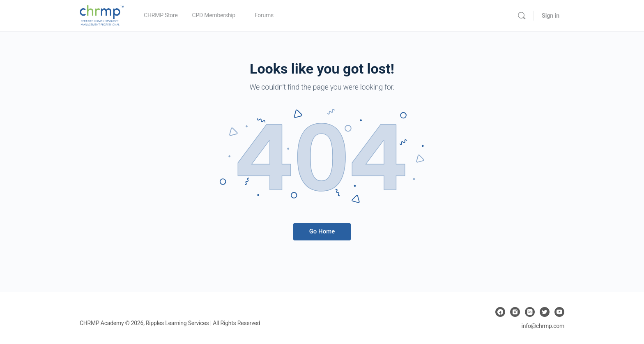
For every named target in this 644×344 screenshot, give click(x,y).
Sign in (551, 16)
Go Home (322, 231)
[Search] (522, 16)
